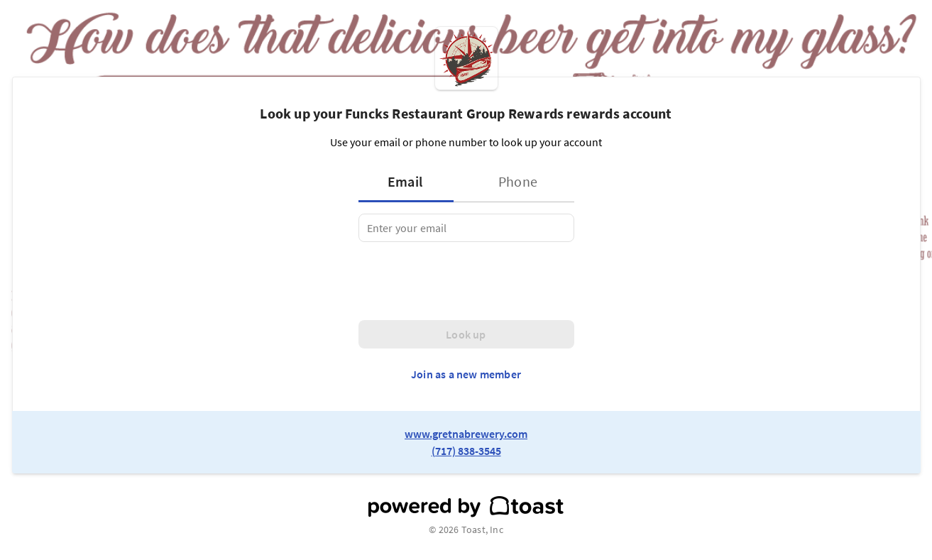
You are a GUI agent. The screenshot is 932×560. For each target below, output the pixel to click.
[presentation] (466, 281)
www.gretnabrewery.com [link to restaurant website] (466, 434)
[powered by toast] (466, 507)
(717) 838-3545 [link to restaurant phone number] (466, 451)
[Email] (466, 228)
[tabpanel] (466, 228)
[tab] (410, 182)
